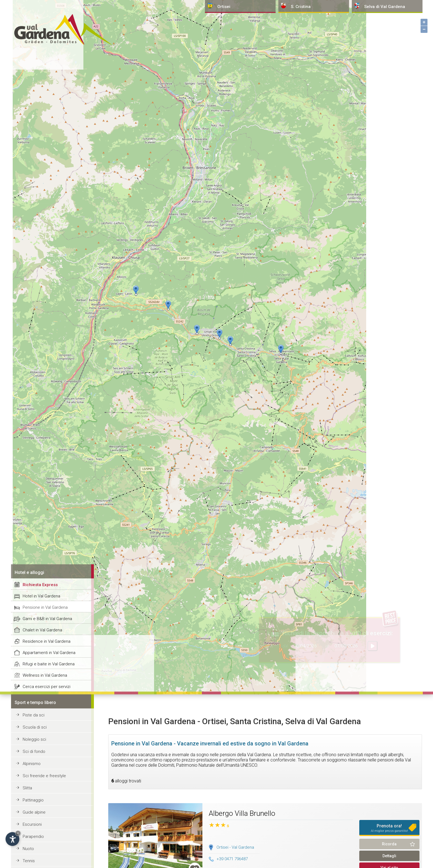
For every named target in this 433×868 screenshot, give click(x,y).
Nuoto (28, 849)
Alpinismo (32, 764)
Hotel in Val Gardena (41, 596)
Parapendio (33, 837)
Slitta (27, 788)
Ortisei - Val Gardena (235, 847)
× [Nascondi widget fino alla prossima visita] (18, 833)
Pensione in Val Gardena (45, 607)
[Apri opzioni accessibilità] (12, 839)
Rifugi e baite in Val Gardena (49, 664)
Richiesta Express (40, 585)
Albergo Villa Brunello (242, 813)
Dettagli (389, 856)
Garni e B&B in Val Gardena (47, 619)
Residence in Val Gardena (47, 641)
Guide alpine (34, 812)
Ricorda (389, 844)
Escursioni (32, 824)
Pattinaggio (33, 800)
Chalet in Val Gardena (42, 630)
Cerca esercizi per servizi (47, 687)
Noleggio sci (34, 739)
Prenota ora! (389, 828)
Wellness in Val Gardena (45, 675)
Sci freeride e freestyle (44, 776)
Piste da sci (34, 715)
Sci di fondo (34, 751)
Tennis (29, 861)
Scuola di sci (35, 727)
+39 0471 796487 (228, 859)
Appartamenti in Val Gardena (49, 653)
